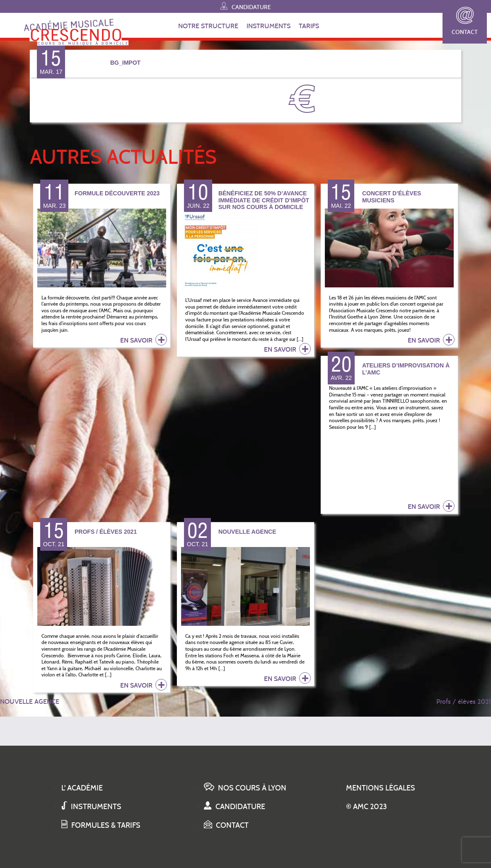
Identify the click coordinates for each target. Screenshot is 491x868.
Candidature (246, 6)
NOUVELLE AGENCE (30, 701)
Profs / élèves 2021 (464, 701)
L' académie (82, 788)
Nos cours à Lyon (245, 788)
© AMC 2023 (366, 807)
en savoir (144, 340)
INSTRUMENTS (268, 26)
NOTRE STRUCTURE (208, 26)
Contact (465, 21)
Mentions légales (381, 788)
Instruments (91, 807)
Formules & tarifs (101, 825)
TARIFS (309, 26)
